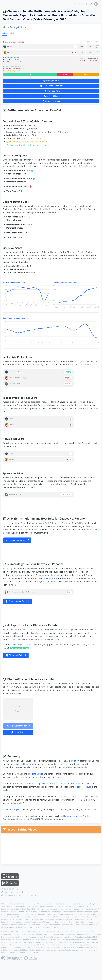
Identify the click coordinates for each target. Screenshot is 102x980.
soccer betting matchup (25, 764)
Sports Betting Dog (12, 810)
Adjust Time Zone (31, 139)
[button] (96, 4)
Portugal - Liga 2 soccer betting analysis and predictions (54, 784)
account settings (22, 582)
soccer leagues (84, 787)
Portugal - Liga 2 (19, 27)
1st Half (12, 33)
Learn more (50, 484)
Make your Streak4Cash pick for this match (28, 145)
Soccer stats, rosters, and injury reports (27, 142)
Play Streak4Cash (18, 726)
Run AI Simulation (17, 540)
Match (4, 33)
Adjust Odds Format (85, 166)
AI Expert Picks (16, 655)
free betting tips (35, 774)
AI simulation (73, 761)
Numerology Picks (17, 601)
